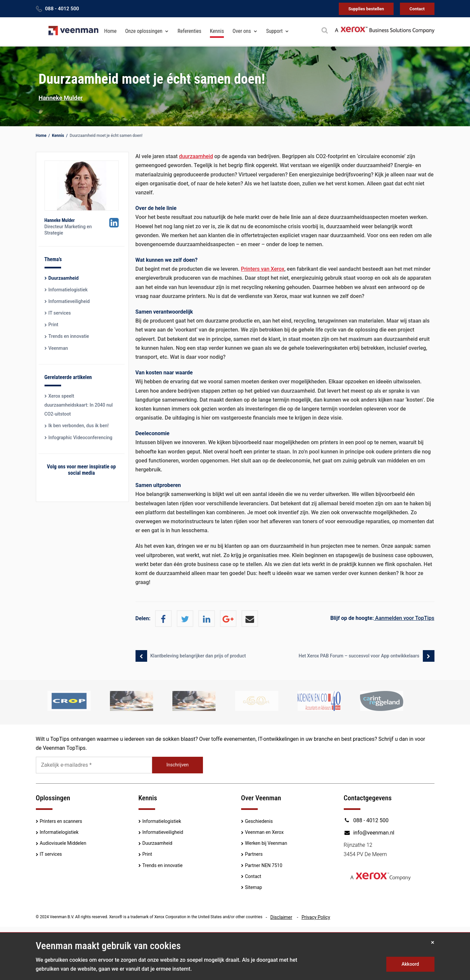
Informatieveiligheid (69, 301)
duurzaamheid (196, 156)
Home (111, 31)
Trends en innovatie (69, 336)
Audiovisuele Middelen (63, 843)
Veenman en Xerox (264, 832)
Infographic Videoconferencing (81, 438)
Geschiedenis (259, 821)
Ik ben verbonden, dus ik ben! (79, 426)
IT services (60, 313)
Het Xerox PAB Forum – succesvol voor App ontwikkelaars (359, 656)
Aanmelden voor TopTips (382, 618)
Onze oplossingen (144, 31)
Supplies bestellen (366, 9)
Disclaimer (281, 917)
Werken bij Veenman (266, 843)
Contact (417, 9)
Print (53, 325)
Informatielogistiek (68, 290)
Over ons (242, 31)
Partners (254, 854)
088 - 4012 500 (62, 9)
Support (274, 31)
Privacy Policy (316, 917)
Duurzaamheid (64, 278)
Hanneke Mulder (61, 98)
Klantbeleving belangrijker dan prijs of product (198, 656)
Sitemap (254, 887)
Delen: (143, 618)
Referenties (190, 31)
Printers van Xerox (263, 269)
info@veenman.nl (369, 833)
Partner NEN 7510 (264, 865)
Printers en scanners (61, 821)
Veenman (58, 348)
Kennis (217, 31)
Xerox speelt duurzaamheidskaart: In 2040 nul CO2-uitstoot (79, 405)
